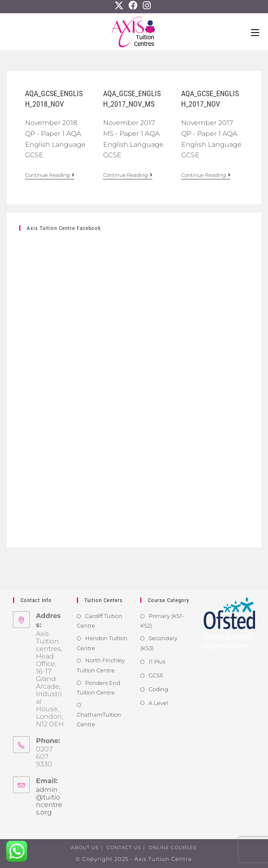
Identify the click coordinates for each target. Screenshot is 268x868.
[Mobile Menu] (255, 32)
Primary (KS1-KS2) (162, 621)
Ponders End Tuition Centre (99, 688)
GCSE (156, 675)
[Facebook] (133, 5)
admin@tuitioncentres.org (49, 801)
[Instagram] (147, 5)
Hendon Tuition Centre (102, 643)
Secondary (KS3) (159, 643)
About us (85, 848)
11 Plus (157, 661)
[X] (120, 5)
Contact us (124, 848)
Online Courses (173, 848)
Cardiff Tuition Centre (100, 621)
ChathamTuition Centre (99, 719)
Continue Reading (50, 175)
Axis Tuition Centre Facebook (64, 228)
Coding (158, 689)
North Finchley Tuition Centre (101, 665)
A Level (158, 703)
